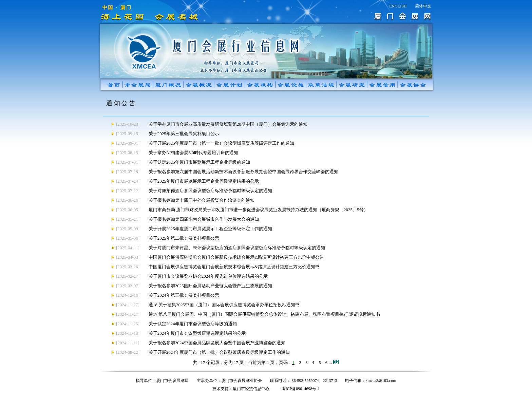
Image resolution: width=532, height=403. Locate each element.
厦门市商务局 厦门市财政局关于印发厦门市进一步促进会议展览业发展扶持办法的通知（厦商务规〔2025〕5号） (258, 210)
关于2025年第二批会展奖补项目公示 (184, 238)
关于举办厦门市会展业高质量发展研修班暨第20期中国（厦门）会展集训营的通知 (228, 124)
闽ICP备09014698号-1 (301, 389)
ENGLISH (398, 6)
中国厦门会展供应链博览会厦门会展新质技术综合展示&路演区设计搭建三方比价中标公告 (236, 257)
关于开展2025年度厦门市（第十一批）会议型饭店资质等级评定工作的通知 (221, 143)
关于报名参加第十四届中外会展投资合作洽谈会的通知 (202, 200)
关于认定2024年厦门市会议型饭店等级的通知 (193, 324)
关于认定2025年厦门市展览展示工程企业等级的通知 (199, 162)
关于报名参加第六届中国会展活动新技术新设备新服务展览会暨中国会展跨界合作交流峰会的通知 (243, 172)
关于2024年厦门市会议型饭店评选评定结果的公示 (197, 333)
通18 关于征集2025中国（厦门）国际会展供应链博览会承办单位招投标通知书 (224, 305)
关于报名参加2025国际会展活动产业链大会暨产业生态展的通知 (210, 286)
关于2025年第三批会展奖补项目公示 (184, 134)
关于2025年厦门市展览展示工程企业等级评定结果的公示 (204, 181)
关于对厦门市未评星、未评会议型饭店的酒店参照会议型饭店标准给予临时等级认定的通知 (237, 248)
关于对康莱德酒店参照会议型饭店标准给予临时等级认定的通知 (210, 191)
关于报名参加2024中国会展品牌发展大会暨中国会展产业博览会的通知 (217, 343)
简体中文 (423, 6)
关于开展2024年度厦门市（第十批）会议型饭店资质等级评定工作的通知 (219, 352)
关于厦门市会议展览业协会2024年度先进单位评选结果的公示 (208, 276)
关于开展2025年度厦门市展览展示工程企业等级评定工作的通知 (210, 229)
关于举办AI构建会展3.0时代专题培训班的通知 (193, 153)
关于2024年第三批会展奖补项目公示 (184, 295)
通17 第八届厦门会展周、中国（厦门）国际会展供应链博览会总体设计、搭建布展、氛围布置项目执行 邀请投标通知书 (264, 314)
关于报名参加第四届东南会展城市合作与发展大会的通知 (204, 219)
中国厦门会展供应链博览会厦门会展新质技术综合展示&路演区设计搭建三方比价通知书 (234, 267)
